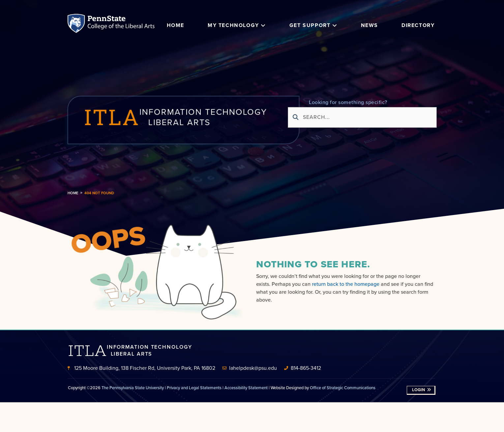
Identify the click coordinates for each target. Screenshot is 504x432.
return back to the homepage (348, 284)
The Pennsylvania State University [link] (133, 388)
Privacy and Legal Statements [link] (194, 388)
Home (73, 193)
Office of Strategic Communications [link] (343, 388)
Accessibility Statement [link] (246, 388)
